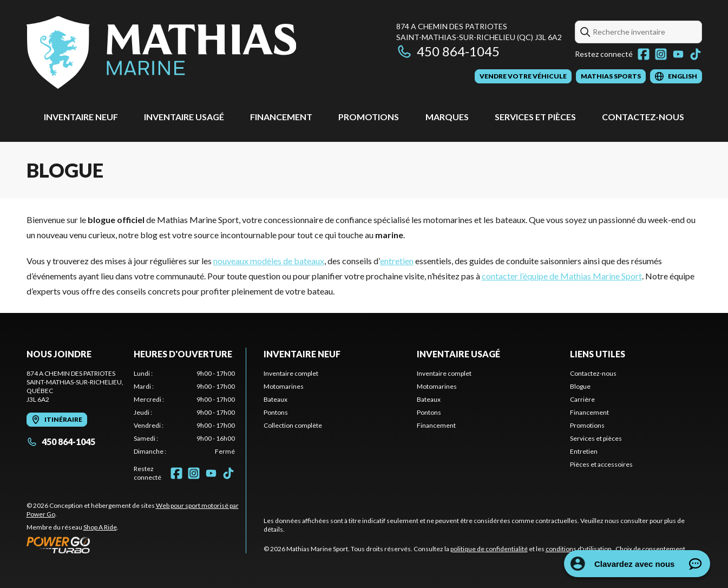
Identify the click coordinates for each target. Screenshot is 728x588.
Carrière (582, 399)
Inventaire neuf (81, 117)
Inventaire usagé (184, 117)
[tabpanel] (184, 413)
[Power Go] (136, 545)
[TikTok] (696, 54)
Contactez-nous (643, 117)
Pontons (276, 412)
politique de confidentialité (489, 549)
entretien (397, 261)
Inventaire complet (291, 373)
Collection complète (293, 425)
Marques (447, 117)
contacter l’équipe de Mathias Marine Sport (562, 276)
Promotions (369, 117)
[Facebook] (644, 54)
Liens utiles (598, 354)
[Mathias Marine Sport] (162, 52)
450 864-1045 (448, 51)
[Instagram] (661, 54)
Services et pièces (535, 117)
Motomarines (284, 386)
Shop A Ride (100, 527)
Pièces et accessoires (601, 464)
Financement (281, 117)
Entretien (584, 451)
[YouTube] (678, 54)
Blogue (580, 386)
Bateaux (276, 399)
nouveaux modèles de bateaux (269, 261)
